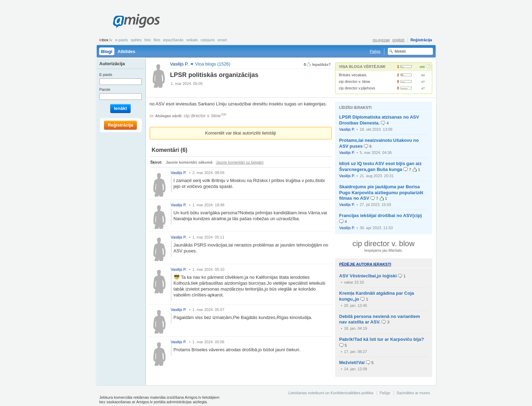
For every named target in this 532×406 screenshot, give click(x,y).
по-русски (381, 40)
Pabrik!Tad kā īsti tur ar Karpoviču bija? (382, 339)
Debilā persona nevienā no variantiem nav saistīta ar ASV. (380, 319)
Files (157, 40)
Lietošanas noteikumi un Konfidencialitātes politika (331, 393)
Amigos (136, 21)
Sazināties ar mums (413, 393)
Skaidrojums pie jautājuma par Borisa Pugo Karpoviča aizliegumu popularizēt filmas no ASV (381, 193)
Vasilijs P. (347, 129)
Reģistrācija (421, 40)
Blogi (107, 51)
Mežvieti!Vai (352, 362)
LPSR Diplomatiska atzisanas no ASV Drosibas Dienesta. (379, 120)
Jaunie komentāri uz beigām (240, 162)
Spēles (136, 40)
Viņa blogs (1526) (213, 64)
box (106, 40)
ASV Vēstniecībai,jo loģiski (368, 276)
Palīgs (375, 51)
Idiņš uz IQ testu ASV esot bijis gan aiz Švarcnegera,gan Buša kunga (381, 166)
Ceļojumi (208, 40)
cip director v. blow (355, 81)
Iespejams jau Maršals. (383, 250)
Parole (105, 89)
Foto (148, 40)
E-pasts (122, 40)
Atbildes (126, 51)
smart (222, 40)
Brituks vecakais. (353, 75)
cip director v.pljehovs (357, 88)
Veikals (192, 40)
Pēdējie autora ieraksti (365, 264)
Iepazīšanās (173, 40)
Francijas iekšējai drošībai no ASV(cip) (381, 215)
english (398, 40)
